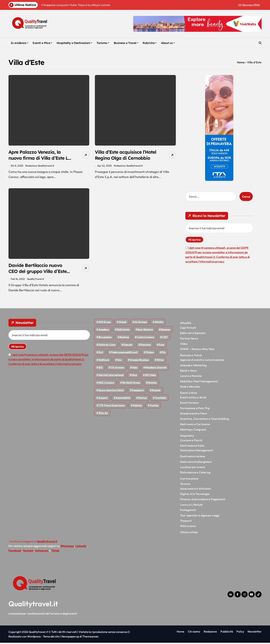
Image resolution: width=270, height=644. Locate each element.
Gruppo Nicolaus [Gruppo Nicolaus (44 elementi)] (139, 361)
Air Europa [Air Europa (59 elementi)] (141, 323)
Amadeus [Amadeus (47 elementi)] (104, 331)
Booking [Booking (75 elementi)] (124, 338)
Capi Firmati (188, 329)
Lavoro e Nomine (191, 377)
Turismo (103, 43)
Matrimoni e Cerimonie (195, 425)
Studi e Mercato (190, 388)
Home (241, 62)
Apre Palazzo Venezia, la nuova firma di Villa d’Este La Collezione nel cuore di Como (38, 161)
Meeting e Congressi (193, 431)
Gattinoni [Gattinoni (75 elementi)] (104, 361)
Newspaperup (70, 638)
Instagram (42, 552)
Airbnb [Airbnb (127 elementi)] (123, 323)
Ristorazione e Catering (195, 474)
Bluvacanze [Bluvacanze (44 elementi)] (105, 338)
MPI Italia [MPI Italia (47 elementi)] (150, 376)
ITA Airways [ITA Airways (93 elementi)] (117, 369)
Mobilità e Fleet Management (199, 383)
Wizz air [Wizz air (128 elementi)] (103, 414)
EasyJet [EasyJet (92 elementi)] (128, 346)
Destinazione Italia (192, 447)
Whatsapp (67, 547)
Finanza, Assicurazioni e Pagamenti (203, 501)
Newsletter (255, 633)
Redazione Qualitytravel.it (40, 166)
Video (184, 345)
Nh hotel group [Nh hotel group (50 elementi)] (131, 384)
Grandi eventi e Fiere (194, 415)
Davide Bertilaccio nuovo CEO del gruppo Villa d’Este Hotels (39, 272)
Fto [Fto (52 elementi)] (164, 354)
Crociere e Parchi (191, 441)
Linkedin (81, 547)
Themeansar (90, 638)
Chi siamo (194, 633)
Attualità (186, 324)
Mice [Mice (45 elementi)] (134, 376)
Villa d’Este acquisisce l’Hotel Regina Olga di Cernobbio (119, 158)
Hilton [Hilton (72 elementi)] (160, 361)
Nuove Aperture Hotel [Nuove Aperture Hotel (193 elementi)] (111, 392)
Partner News (189, 340)
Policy (240, 633)
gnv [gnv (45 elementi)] (119, 361)
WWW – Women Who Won (197, 350)
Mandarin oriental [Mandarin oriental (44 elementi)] (156, 369)
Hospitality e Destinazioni (75, 43)
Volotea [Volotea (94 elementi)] (137, 407)
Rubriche (150, 43)
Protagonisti (188, 511)
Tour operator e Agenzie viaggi (200, 517)
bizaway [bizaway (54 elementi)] (166, 331)
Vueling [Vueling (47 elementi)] (154, 407)
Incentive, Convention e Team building (204, 420)
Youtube (28, 552)
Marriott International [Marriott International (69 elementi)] (111, 376)
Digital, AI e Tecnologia (195, 495)
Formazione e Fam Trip (195, 409)
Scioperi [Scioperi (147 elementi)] (103, 399)
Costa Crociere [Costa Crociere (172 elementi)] (145, 338)
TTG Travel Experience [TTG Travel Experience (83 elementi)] (112, 407)
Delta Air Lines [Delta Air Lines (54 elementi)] (107, 346)
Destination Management (197, 452)
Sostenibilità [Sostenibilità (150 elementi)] (123, 399)
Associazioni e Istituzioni (196, 490)
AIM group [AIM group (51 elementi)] (105, 323)
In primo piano (189, 480)
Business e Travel (126, 43)
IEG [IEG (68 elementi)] (101, 369)
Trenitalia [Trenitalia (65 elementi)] (160, 399)
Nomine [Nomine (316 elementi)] (152, 384)
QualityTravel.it (36, 280)
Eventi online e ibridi (193, 399)
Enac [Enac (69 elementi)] (162, 346)
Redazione (210, 633)
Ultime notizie (189, 533)
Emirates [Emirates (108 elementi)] (146, 346)
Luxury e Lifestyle (191, 506)
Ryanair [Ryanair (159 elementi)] (156, 392)
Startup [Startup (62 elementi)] (142, 399)
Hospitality (187, 437)
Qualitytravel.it (33, 605)
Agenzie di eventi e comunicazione (202, 361)
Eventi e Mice (42, 43)
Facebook (15, 552)
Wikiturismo (188, 527)
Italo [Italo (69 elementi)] (135, 369)
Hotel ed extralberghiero (196, 463)
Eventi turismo (189, 404)
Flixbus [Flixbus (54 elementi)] (150, 354)
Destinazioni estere (193, 458)
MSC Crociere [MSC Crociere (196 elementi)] (106, 384)
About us (168, 43)
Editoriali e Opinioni (193, 334)
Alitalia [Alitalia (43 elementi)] (159, 323)
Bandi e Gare (188, 372)
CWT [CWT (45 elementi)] (165, 338)
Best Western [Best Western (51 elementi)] (145, 331)
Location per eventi (193, 468)
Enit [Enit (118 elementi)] (101, 354)
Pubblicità (227, 633)
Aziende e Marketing (193, 366)
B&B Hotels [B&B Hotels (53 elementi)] (123, 331)
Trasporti (186, 522)
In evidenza (20, 43)
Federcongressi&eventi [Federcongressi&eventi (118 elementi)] (124, 354)
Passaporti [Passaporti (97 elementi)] (138, 392)
